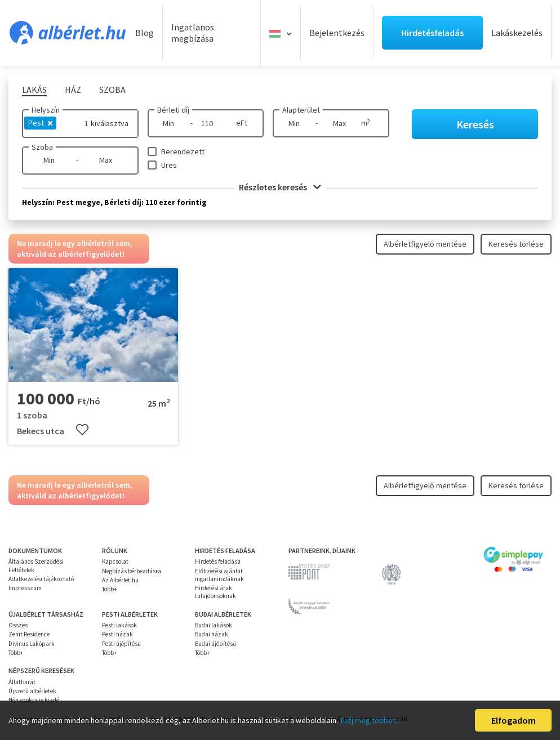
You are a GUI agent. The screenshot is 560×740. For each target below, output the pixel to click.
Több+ (109, 589)
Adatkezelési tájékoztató (41, 579)
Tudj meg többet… (371, 720)
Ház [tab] (73, 90)
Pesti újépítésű (121, 644)
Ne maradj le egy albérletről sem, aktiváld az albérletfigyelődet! (75, 248)
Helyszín (46, 110)
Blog (145, 33)
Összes (18, 625)
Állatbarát (22, 682)
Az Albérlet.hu (120, 580)
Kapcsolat (115, 561)
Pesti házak (117, 634)
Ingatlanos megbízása (193, 33)
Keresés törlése (516, 244)
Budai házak (212, 634)
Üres (169, 165)
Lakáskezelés (517, 33)
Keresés (475, 124)
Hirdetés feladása (218, 561)
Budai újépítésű (215, 644)
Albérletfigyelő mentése (425, 244)
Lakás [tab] (34, 90)
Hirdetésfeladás (432, 33)
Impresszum (25, 588)
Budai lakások (214, 625)
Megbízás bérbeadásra (132, 571)
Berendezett (183, 151)
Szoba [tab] (112, 90)
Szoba (42, 147)
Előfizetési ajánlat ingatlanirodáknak (219, 575)
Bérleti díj (173, 110)
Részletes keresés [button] (280, 187)
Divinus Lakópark (32, 644)
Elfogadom (514, 720)
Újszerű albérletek (32, 691)
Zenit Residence (29, 634)
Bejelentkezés (337, 33)
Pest (40, 123)
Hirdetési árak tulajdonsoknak (215, 592)
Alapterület (301, 110)
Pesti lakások (119, 625)
